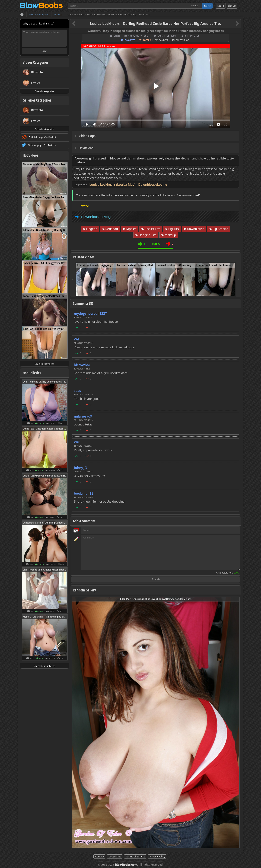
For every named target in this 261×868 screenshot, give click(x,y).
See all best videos (44, 364)
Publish (156, 580)
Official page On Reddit (42, 137)
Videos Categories (36, 62)
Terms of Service (135, 856)
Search (207, 6)
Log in (221, 6)
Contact (100, 856)
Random (163, 40)
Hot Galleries (32, 373)
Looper (147, 40)
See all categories (44, 91)
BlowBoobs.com (126, 865)
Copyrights (115, 856)
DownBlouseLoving (96, 217)
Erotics (117, 36)
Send (44, 51)
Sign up (232, 6)
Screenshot (182, 40)
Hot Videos (30, 155)
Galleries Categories (37, 100)
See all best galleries (44, 666)
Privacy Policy (157, 856)
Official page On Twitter (42, 145)
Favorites (130, 40)
